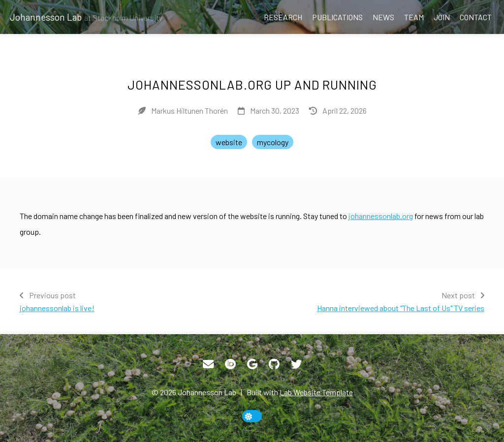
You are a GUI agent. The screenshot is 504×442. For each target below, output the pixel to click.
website (229, 142)
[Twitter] (296, 364)
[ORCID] (230, 364)
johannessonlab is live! (57, 308)
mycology (273, 142)
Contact (476, 17)
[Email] (208, 364)
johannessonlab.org (381, 216)
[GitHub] (274, 364)
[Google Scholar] (252, 364)
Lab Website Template (316, 392)
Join (442, 17)
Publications (337, 17)
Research (283, 17)
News (383, 17)
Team (414, 17)
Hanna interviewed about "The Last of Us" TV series (401, 308)
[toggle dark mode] (252, 416)
